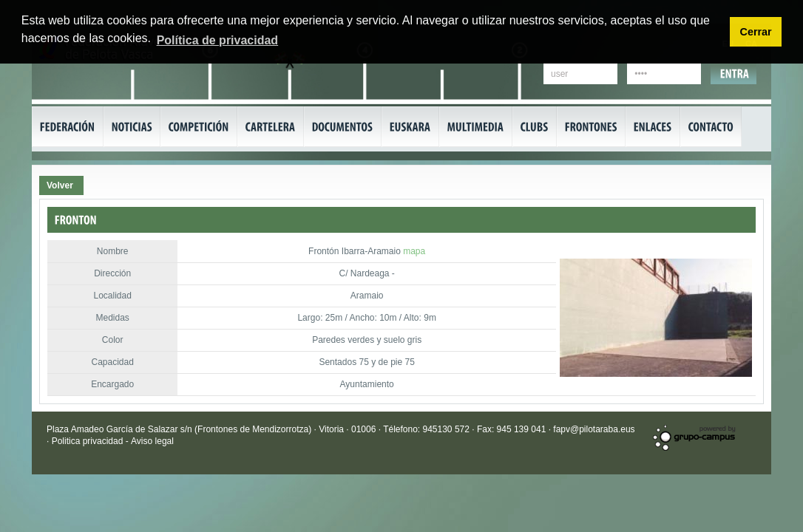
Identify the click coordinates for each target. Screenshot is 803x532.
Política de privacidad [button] (218, 40)
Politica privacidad (89, 441)
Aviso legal (152, 441)
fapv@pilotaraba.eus (594, 429)
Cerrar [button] (755, 32)
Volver (60, 185)
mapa (414, 251)
